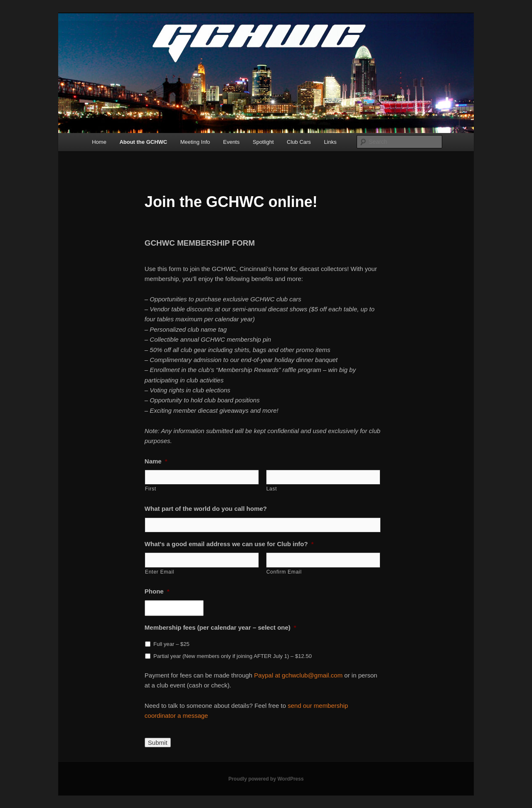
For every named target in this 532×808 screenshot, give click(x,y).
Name (156, 461)
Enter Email (160, 572)
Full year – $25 (171, 644)
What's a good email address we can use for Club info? (229, 544)
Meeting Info (195, 142)
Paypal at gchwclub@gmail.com (299, 675)
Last (272, 489)
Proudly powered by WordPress (266, 779)
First (151, 489)
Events (232, 142)
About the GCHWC (143, 142)
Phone (157, 591)
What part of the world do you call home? (206, 509)
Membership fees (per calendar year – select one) (220, 627)
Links (330, 142)
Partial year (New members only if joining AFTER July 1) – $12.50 (233, 656)
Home (99, 142)
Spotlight (263, 142)
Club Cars (299, 142)
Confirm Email (284, 572)
